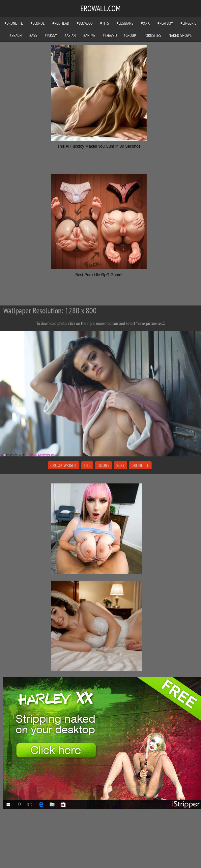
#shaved (110, 35)
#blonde (38, 23)
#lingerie (188, 23)
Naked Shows (180, 35)
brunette (140, 465)
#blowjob (85, 23)
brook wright (64, 465)
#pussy (51, 35)
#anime (89, 35)
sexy (120, 465)
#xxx (145, 23)
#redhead (61, 23)
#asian (70, 35)
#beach (16, 35)
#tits (105, 23)
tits (87, 465)
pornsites (152, 35)
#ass (33, 35)
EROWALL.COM (100, 8)
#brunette (14, 23)
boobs (103, 465)
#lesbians (125, 23)
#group (130, 35)
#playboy (165, 23)
